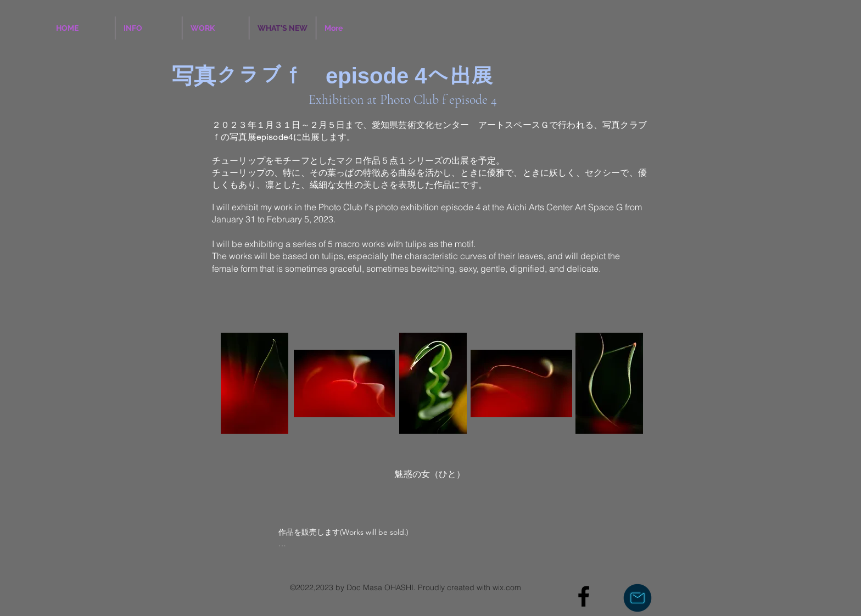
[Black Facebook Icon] (584, 596)
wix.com (507, 587)
